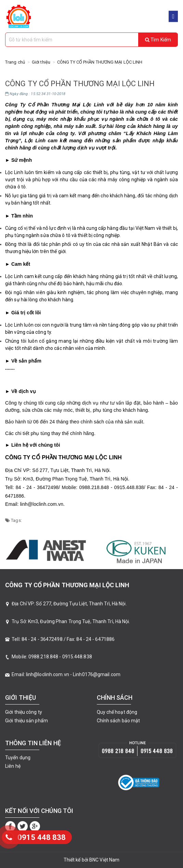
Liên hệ (13, 766)
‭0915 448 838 (42, 837)
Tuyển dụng (18, 758)
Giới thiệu (41, 62)
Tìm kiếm (158, 40)
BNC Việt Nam (104, 860)
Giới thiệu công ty (24, 712)
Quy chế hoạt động (117, 712)
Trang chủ (15, 62)
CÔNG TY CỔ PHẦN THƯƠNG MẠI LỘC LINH (100, 62)
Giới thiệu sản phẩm (27, 721)
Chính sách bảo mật (119, 721)
